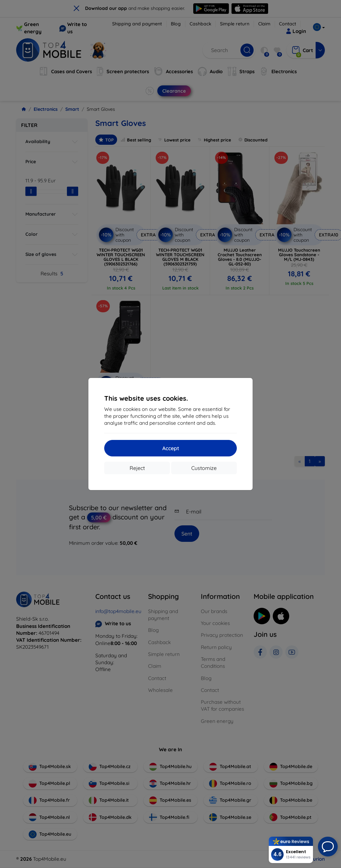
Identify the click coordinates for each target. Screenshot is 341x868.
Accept (171, 448)
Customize (204, 468)
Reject (137, 468)
